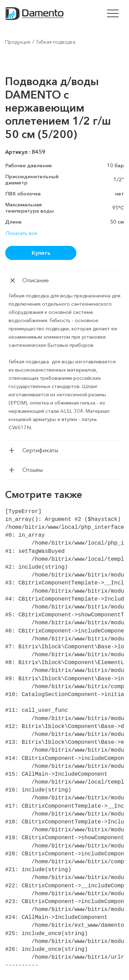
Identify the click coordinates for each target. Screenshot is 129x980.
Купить (41, 253)
